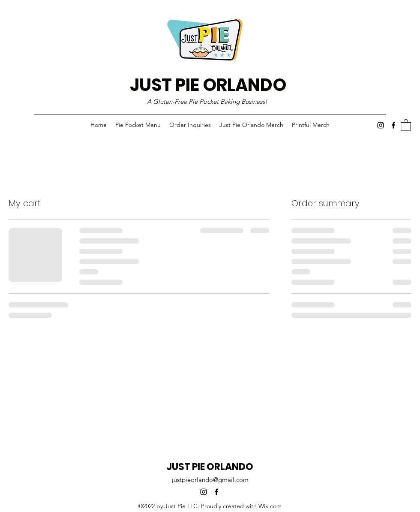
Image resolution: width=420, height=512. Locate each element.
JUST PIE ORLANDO (208, 85)
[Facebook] (393, 125)
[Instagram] (381, 125)
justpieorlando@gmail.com (210, 480)
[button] (406, 125)
